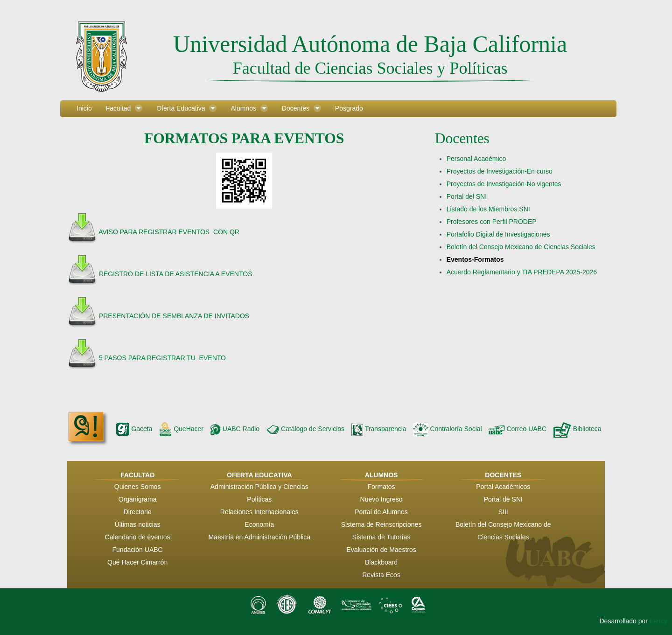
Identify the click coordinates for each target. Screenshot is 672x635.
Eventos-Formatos (475, 259)
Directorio (138, 512)
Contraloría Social (448, 429)
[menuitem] (84, 109)
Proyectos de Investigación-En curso (500, 171)
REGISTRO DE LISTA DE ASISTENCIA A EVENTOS (175, 274)
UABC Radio (235, 429)
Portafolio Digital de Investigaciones (498, 234)
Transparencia (379, 429)
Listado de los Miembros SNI (488, 209)
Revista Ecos (381, 575)
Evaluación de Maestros (381, 550)
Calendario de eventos (138, 537)
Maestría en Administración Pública (259, 537)
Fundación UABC (138, 550)
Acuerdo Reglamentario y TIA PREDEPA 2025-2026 (522, 272)
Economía (259, 524)
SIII (503, 512)
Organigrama (138, 499)
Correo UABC (518, 429)
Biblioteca (577, 429)
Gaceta (134, 429)
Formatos (381, 487)
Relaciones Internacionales (259, 512)
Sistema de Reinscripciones (381, 524)
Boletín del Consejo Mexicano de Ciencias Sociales (521, 247)
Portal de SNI (503, 499)
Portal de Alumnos (381, 512)
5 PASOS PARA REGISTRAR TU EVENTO (162, 358)
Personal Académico (476, 159)
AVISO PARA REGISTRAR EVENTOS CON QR (169, 232)
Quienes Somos (138, 487)
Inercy (658, 621)
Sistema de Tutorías (381, 537)
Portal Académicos (503, 487)
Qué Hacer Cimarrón (137, 562)
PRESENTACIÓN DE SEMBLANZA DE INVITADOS (173, 316)
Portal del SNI (467, 196)
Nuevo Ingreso (381, 499)
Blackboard (381, 562)
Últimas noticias (138, 524)
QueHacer (181, 429)
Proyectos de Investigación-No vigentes (504, 184)
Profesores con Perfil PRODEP (492, 222)
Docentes (462, 138)
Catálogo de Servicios (305, 429)
